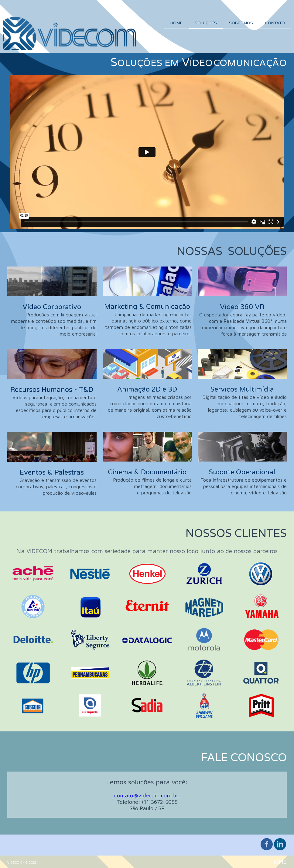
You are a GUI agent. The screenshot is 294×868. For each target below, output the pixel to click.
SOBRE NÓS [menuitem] (241, 23)
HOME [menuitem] (176, 23)
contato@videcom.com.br (146, 795)
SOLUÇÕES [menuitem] (206, 23)
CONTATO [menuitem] (275, 23)
